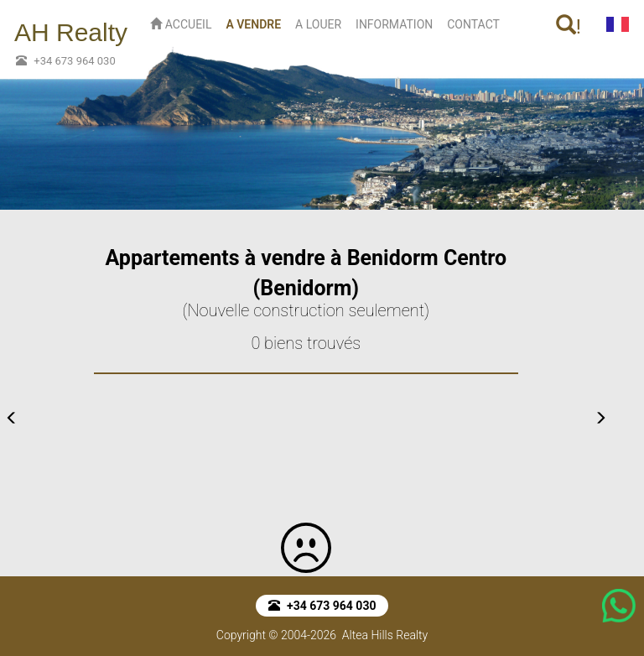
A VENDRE (257, 23)
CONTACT (473, 24)
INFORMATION (394, 24)
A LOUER (318, 24)
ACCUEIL (181, 24)
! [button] (569, 26)
